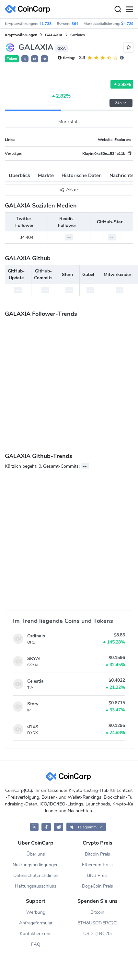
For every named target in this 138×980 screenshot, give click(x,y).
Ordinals (36, 636)
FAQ (36, 944)
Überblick (19, 176)
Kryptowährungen (21, 35)
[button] (35, 59)
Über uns (36, 854)
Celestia (35, 681)
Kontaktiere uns (36, 934)
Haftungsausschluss (36, 886)
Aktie (67, 190)
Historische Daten (82, 176)
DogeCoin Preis (98, 886)
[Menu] (129, 9)
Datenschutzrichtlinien (36, 875)
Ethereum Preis (97, 865)
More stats (69, 122)
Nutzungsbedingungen (36, 865)
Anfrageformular (36, 923)
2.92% (122, 84)
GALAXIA (54, 35)
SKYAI (34, 659)
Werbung (36, 912)
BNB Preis (97, 875)
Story (33, 704)
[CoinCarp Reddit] (58, 827)
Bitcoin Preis (98, 854)
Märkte (46, 176)
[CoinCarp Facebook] (46, 827)
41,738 (45, 24)
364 (75, 24)
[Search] (118, 9)
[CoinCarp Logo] (29, 9)
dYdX (33, 726)
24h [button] (121, 103)
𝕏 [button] (25, 59)
